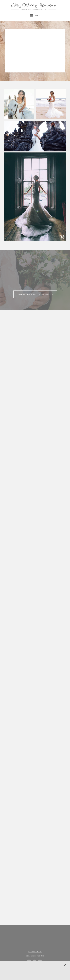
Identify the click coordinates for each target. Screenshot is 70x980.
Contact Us (35, 952)
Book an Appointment (34, 294)
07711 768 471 (35, 956)
